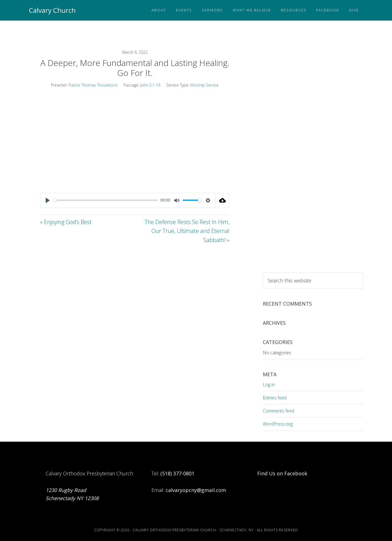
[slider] (106, 200)
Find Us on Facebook (282, 473)
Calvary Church (52, 10)
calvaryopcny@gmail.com (196, 490)
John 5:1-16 (150, 85)
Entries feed (275, 398)
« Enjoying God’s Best (66, 222)
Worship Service (204, 85)
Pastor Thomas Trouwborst (93, 85)
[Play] (48, 200)
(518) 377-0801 (177, 473)
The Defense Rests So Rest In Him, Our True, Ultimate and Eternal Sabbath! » (187, 231)
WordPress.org (278, 424)
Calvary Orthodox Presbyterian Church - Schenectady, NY (193, 530)
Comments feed (279, 411)
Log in (269, 385)
